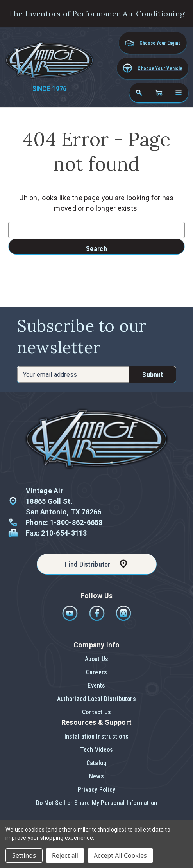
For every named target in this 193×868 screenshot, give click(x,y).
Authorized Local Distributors (96, 699)
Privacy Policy (96, 790)
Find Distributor (88, 564)
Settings (24, 855)
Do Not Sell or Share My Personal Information (97, 803)
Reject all (65, 855)
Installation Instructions (96, 736)
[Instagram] (123, 619)
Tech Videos (97, 750)
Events (96, 686)
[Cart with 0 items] (159, 93)
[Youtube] (71, 619)
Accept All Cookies (120, 855)
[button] (153, 68)
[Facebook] (97, 619)
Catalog (97, 763)
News (96, 776)
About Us (97, 659)
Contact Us (96, 712)
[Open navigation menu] (179, 93)
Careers (97, 672)
